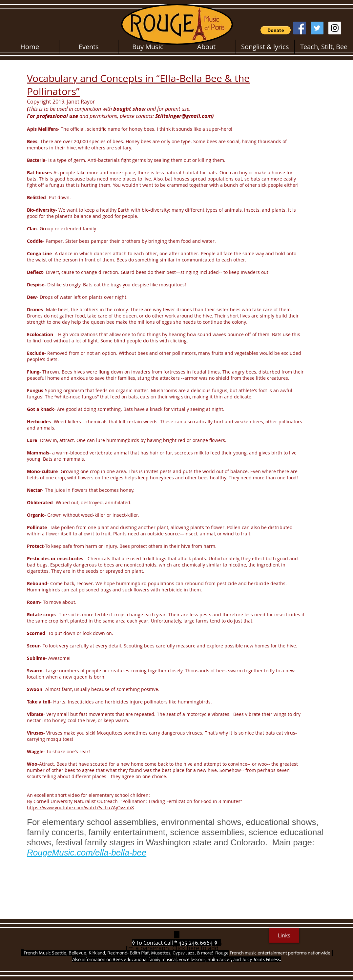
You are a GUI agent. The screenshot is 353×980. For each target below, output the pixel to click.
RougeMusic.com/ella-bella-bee (87, 853)
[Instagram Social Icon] (335, 28)
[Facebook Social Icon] (300, 28)
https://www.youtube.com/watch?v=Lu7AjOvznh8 (80, 807)
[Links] (284, 935)
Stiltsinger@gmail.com (184, 116)
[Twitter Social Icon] (317, 28)
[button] (276, 30)
